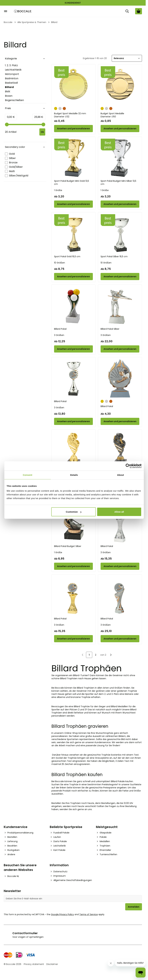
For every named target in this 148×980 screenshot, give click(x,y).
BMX (8, 91)
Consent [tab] (28, 475)
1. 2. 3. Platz (11, 65)
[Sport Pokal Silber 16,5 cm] (120, 234)
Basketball (11, 83)
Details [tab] (74, 475)
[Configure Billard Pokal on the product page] (73, 349)
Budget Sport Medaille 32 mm (73, 115)
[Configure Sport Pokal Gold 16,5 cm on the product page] (73, 277)
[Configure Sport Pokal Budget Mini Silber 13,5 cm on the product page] (120, 204)
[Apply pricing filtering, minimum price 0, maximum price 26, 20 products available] (42, 132)
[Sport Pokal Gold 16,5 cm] (73, 234)
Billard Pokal (60, 329)
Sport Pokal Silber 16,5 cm (114, 256)
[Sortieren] (127, 58)
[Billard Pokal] (73, 306)
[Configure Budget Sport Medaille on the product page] (120, 129)
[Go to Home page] (23, 11)
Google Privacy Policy (62, 914)
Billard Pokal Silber (110, 329)
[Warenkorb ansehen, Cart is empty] (139, 11)
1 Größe (58, 190)
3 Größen (59, 335)
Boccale (8, 22)
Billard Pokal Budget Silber (68, 546)
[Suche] (127, 11)
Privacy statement (34, 964)
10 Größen (60, 263)
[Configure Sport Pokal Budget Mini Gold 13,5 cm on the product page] (73, 204)
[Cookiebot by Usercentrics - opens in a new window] (128, 466)
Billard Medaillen (119, 706)
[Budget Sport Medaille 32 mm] (73, 86)
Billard (14, 87)
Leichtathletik (13, 70)
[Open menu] (6, 11)
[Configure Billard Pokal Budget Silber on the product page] (73, 566)
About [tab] (121, 475)
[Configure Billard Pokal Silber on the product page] (120, 349)
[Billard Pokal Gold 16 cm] (73, 451)
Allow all (119, 512)
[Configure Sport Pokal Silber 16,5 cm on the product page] (120, 277)
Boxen (9, 96)
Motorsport (12, 74)
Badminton (12, 78)
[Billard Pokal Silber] (120, 306)
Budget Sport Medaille (120, 115)
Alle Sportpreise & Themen (32, 22)
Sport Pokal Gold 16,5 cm (67, 256)
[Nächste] (111, 655)
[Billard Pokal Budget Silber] (73, 523)
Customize (74, 512)
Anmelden (134, 907)
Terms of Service (89, 914)
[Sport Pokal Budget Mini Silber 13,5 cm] (120, 158)
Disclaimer (52, 964)
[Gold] (56, 108)
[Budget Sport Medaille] (120, 86)
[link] (83, 655)
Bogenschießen (14, 100)
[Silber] (60, 108)
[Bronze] (64, 108)
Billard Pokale (118, 781)
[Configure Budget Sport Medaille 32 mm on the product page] (73, 129)
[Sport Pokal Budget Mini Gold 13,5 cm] (73, 158)
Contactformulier (25, 933)
